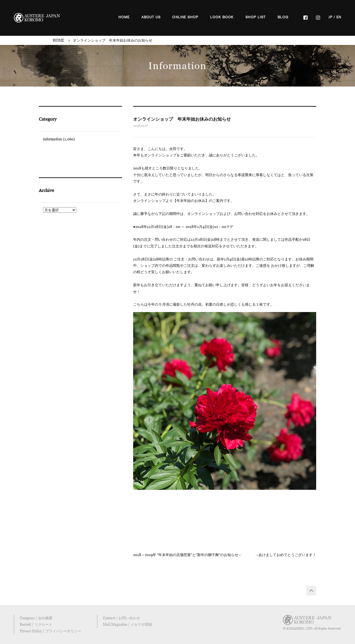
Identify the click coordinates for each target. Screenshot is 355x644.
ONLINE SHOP (185, 17)
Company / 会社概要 (36, 618)
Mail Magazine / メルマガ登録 (127, 624)
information (53, 139)
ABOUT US (151, 17)
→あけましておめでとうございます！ (286, 555)
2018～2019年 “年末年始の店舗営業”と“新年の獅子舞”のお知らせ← (187, 555)
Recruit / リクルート (36, 624)
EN (339, 17)
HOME (124, 17)
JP (330, 17)
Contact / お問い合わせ (121, 618)
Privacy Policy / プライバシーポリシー (50, 631)
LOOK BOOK (222, 17)
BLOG (283, 17)
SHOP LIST (256, 17)
